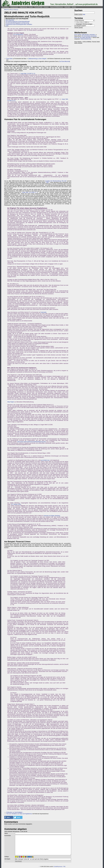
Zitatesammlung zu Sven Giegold (37, 59)
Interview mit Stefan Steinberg (52, 516)
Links (7, 26)
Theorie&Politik (38, 7)
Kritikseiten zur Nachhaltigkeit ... (15, 812)
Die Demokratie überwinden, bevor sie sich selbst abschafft (86, 37)
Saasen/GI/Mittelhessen (57, 7)
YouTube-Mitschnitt (64, 61)
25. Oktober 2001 (16, 504)
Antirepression (14, 7)
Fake (47, 182)
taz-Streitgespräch (18, 34)
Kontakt (55, 867)
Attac (12, 10)
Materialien (67, 7)
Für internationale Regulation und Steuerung (17, 23)
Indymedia (44, 312)
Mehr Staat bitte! (10, 20)
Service (74, 7)
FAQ (64, 867)
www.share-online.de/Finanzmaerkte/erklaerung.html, (32, 442)
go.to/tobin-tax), (46, 460)
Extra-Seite (9, 59)
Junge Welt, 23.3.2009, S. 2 (30, 192)
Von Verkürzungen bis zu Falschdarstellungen (18, 22)
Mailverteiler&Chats (86, 39)
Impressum (60, 867)
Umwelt (31, 7)
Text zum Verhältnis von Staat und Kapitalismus (19, 814)
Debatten (46, 7)
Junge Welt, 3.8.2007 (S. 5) (28, 74)
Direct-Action (5, 7)
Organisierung (23, 7)
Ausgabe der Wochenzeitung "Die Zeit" (56, 181)
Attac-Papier (11, 402)
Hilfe (84, 15)
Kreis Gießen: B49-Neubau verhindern (85, 35)
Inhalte (16, 10)
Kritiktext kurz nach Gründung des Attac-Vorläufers (19, 24)
